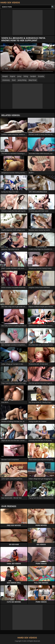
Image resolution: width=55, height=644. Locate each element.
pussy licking (22, 80)
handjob (33, 76)
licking (26, 76)
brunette (41, 76)
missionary (6, 80)
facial (14, 80)
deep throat (33, 80)
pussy (19, 76)
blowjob (5, 76)
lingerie (13, 76)
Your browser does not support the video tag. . (27, 58)
